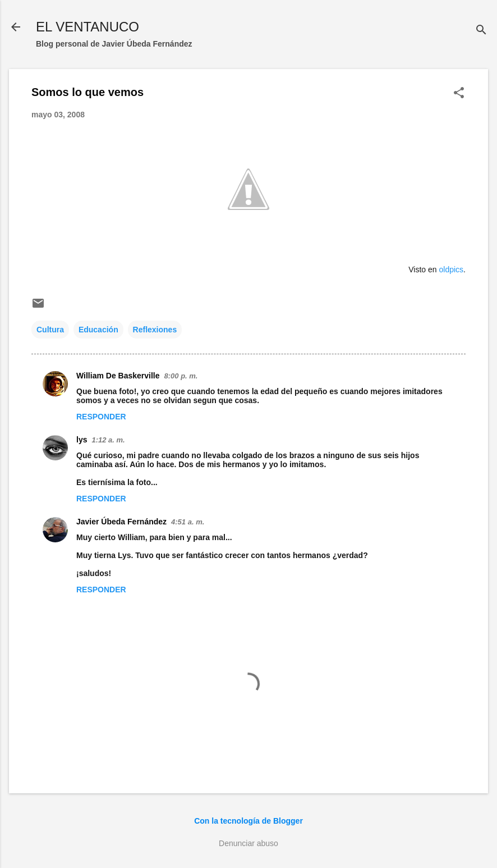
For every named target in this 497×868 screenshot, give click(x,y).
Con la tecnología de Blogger (248, 821)
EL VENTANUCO (88, 27)
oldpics (452, 269)
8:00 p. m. (181, 376)
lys (82, 440)
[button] (459, 93)
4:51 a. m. (188, 522)
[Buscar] (481, 31)
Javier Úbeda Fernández (121, 522)
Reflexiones (155, 330)
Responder (101, 417)
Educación (98, 330)
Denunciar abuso (248, 843)
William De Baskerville (118, 376)
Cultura (50, 330)
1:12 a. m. (108, 440)
